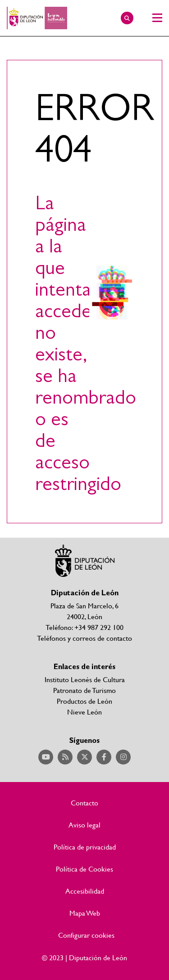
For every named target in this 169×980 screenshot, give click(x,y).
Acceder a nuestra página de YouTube (46, 757)
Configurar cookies (86, 935)
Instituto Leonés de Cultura (85, 679)
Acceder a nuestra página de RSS (65, 757)
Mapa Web (85, 913)
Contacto (84, 803)
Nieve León (84, 712)
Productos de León (84, 701)
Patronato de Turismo (84, 690)
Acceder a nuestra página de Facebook (104, 757)
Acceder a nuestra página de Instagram (123, 757)
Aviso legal (84, 825)
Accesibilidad (85, 891)
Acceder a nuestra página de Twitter (84, 757)
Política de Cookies (84, 869)
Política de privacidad (85, 847)
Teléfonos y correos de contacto (84, 638)
